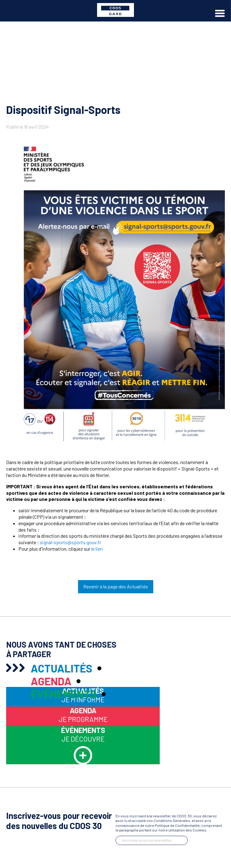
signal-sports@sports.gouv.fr (70, 542)
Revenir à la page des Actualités (116, 586)
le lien (97, 549)
